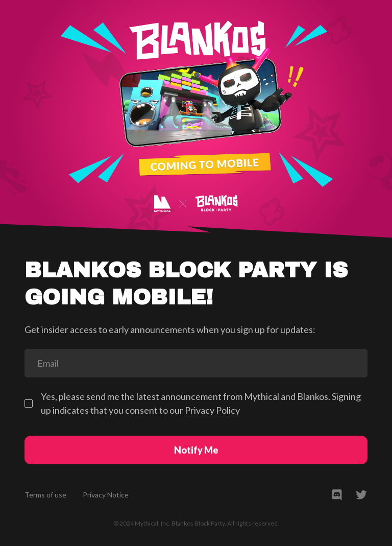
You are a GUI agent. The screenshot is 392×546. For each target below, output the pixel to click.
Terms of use (45, 495)
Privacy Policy (212, 410)
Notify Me (196, 450)
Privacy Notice (106, 495)
